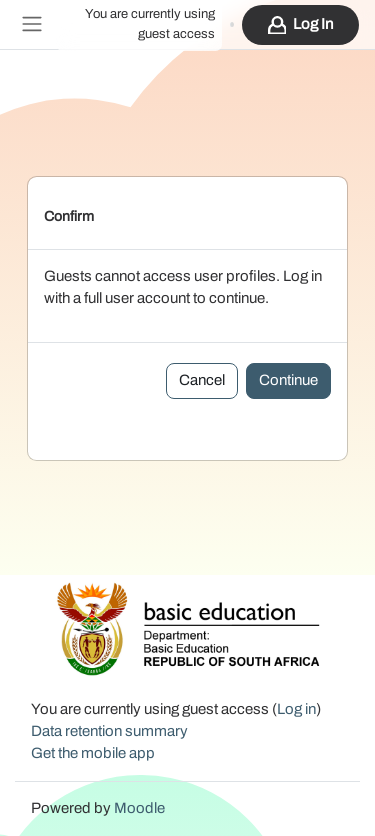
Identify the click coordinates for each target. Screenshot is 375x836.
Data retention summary (109, 731)
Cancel (202, 380)
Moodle (139, 808)
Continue (288, 380)
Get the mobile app (93, 753)
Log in (313, 24)
